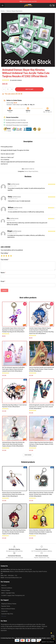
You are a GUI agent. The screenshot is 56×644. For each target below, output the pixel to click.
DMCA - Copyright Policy (8, 593)
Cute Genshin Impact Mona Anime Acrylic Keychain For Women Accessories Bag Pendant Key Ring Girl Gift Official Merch (14, 330)
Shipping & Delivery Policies (9, 604)
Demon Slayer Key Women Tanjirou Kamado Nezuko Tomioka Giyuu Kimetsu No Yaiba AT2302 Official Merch (41, 494)
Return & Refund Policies (8, 609)
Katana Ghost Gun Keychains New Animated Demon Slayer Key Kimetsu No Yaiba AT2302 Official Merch (13, 494)
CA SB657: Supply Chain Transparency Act (13, 595)
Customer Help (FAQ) (7, 614)
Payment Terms (6, 606)
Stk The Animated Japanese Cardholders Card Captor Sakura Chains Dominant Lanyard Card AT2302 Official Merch (13, 369)
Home (3, 11)
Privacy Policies (6, 590)
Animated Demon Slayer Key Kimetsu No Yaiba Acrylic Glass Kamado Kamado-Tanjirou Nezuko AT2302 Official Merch (13, 444)
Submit (4, 290)
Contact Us (4, 611)
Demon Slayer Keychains (14, 11)
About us (4, 585)
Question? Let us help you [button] (48, 642)
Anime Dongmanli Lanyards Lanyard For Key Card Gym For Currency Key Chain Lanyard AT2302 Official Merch (41, 407)
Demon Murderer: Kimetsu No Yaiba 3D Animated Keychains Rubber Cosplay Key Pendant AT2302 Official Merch (40, 532)
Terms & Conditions (7, 588)
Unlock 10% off (53, 636)
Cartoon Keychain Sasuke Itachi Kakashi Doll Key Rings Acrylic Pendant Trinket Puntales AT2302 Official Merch (41, 369)
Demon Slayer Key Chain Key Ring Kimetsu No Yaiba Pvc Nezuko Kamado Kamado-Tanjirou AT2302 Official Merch (14, 532)
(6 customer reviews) (16, 80)
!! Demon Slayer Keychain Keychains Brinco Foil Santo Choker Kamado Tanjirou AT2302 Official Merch (41, 444)
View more (28, 455)
